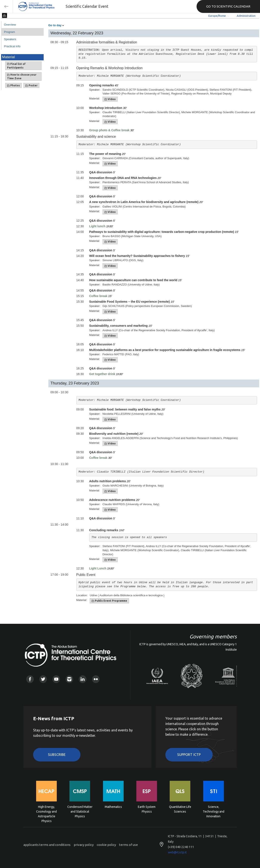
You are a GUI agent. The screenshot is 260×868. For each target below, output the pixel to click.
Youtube (56, 679)
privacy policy (84, 845)
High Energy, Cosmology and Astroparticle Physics (46, 811)
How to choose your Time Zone (22, 76)
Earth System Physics (147, 809)
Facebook (30, 679)
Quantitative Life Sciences (180, 809)
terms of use (128, 845)
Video (110, 99)
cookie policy (106, 845)
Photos (13, 85)
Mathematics (113, 807)
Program (10, 32)
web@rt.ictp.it (177, 852)
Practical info (12, 46)
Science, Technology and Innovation (214, 811)
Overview (10, 25)
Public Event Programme (109, 601)
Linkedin (82, 679)
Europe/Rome (217, 16)
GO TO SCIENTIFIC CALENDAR (228, 6)
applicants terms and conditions (47, 845)
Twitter (43, 679)
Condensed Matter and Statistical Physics (80, 811)
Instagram (69, 679)
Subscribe (57, 755)
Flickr (96, 679)
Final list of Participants (16, 66)
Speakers (10, 39)
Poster (31, 85)
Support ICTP (189, 755)
